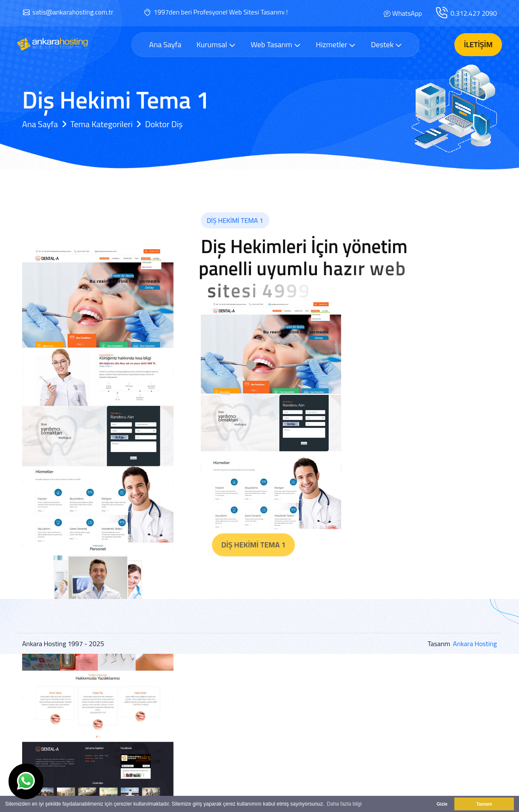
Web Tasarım (276, 44)
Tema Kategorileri (101, 124)
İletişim (478, 44)
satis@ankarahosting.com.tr (73, 12)
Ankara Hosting (475, 644)
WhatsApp (407, 13)
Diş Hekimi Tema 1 (276, 545)
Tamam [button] (484, 804)
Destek (386, 44)
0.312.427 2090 (474, 13)
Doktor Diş (164, 124)
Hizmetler (336, 44)
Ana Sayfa (165, 45)
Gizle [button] (442, 804)
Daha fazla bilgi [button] (344, 804)
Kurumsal (216, 44)
